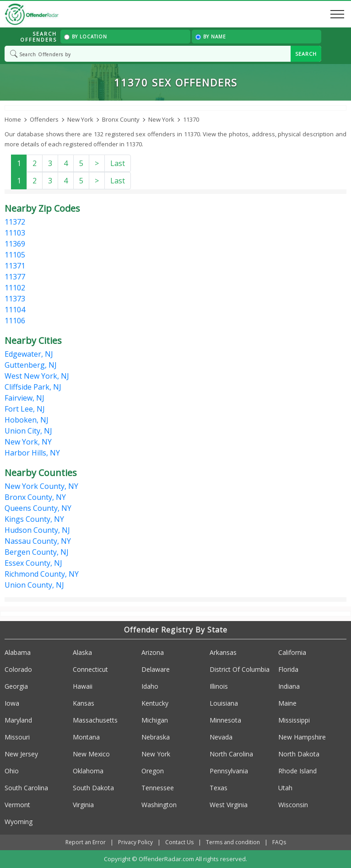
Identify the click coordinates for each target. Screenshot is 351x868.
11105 (15, 255)
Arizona (153, 652)
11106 (15, 321)
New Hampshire (302, 737)
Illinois (219, 686)
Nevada (221, 737)
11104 (15, 310)
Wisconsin (293, 805)
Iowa (12, 703)
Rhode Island (297, 771)
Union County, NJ (34, 585)
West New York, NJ (37, 376)
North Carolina (231, 754)
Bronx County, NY (35, 497)
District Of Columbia (240, 669)
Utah (285, 788)
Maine (287, 703)
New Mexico (91, 754)
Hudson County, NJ (37, 530)
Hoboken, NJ (27, 420)
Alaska (82, 652)
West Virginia (229, 805)
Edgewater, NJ (29, 354)
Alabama (18, 652)
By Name (211, 37)
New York (156, 754)
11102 (15, 288)
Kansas (84, 703)
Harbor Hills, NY (32, 453)
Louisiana (224, 703)
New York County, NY (41, 486)
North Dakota (299, 754)
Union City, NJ (28, 431)
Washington (159, 805)
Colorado (18, 669)
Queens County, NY (38, 508)
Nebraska (156, 737)
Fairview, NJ (24, 398)
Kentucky (155, 703)
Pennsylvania (229, 771)
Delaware (156, 669)
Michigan (155, 720)
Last (118, 163)
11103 (15, 233)
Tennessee (158, 788)
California (292, 652)
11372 (15, 222)
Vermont (17, 805)
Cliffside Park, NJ (33, 387)
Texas (219, 788)
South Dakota (93, 788)
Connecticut (90, 669)
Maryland (18, 720)
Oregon (153, 771)
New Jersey (21, 754)
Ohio (12, 771)
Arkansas (223, 652)
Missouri (17, 737)
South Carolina (26, 788)
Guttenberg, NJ (31, 365)
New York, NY (28, 442)
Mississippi (294, 720)
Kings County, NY (34, 519)
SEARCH (306, 54)
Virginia (83, 805)
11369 (15, 244)
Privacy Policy (135, 842)
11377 (15, 277)
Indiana (289, 686)
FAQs (279, 842)
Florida (288, 669)
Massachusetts (95, 720)
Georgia (16, 686)
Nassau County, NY (38, 541)
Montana (86, 737)
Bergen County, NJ (37, 552)
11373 (15, 299)
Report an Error (86, 842)
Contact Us (179, 842)
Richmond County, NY (42, 574)
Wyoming (19, 822)
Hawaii (83, 686)
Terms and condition (233, 842)
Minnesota (225, 720)
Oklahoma (88, 771)
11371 (15, 266)
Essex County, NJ (33, 563)
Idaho (150, 686)
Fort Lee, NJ (25, 409)
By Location (86, 37)
